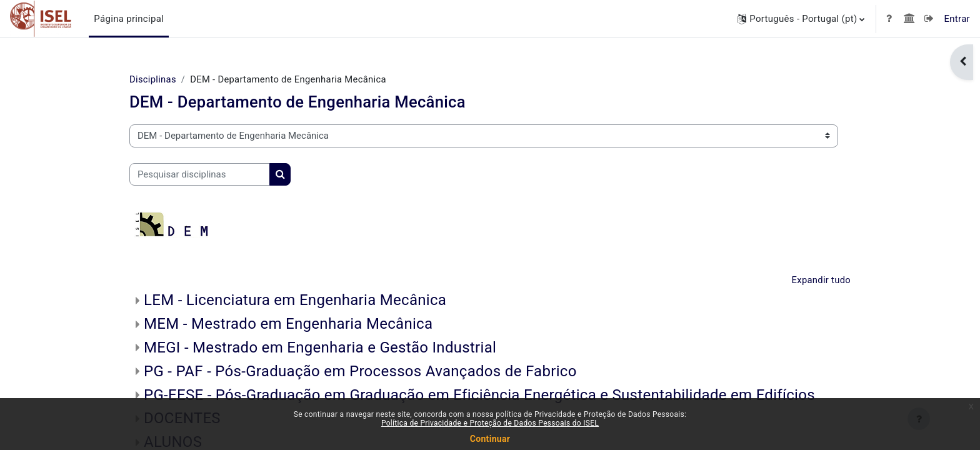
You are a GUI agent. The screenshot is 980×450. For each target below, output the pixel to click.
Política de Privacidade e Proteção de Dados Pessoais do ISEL (490, 423)
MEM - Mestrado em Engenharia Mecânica (288, 325)
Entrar (957, 19)
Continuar (490, 439)
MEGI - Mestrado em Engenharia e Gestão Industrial (320, 348)
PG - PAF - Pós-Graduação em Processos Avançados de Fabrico (360, 372)
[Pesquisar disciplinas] (200, 175)
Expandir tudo (821, 281)
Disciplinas (153, 79)
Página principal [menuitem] (129, 19)
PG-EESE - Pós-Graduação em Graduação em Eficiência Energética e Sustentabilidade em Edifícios (479, 396)
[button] (801, 19)
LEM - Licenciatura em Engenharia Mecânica (295, 301)
